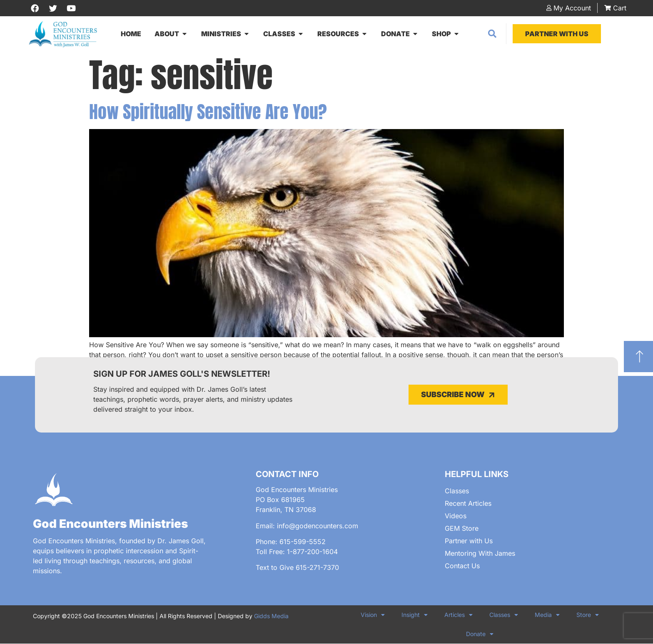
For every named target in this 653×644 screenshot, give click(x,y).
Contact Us (462, 566)
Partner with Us (469, 541)
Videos (456, 516)
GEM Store (462, 529)
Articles (459, 615)
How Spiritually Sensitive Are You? (208, 112)
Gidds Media (271, 616)
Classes (457, 491)
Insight (415, 615)
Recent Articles (468, 504)
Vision (373, 615)
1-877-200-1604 (312, 552)
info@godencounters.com (318, 526)
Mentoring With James (480, 554)
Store (588, 615)
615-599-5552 (303, 542)
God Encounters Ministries (110, 524)
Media (547, 615)
